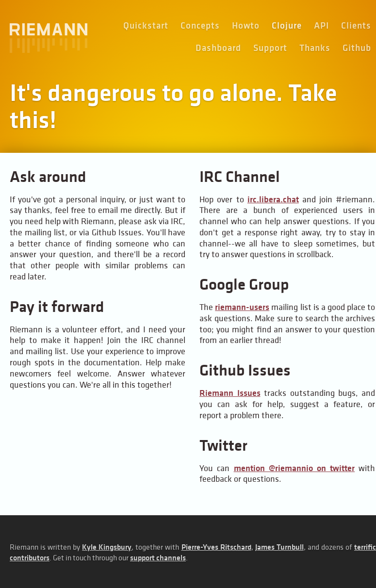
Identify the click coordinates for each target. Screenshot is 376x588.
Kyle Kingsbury (107, 547)
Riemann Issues (230, 393)
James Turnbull (279, 547)
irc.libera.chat (273, 199)
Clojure (287, 25)
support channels (158, 558)
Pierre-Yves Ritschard (216, 547)
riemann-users (242, 307)
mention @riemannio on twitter (294, 468)
